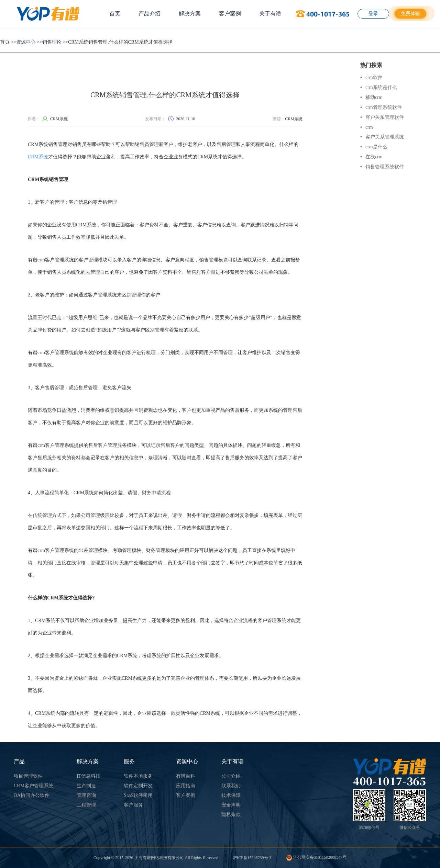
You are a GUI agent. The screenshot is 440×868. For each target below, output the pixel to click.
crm (367, 127)
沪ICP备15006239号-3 (252, 858)
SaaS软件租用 (138, 795)
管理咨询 (86, 795)
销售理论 (52, 42)
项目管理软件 (28, 776)
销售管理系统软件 (382, 167)
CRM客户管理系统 (34, 786)
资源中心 (26, 42)
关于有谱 (270, 14)
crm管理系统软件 (381, 107)
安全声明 (231, 805)
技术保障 (231, 795)
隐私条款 (231, 815)
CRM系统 (38, 157)
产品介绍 (150, 14)
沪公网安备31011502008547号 (316, 857)
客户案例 (230, 14)
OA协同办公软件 (32, 795)
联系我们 (231, 786)
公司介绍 (231, 776)
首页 (115, 14)
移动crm (371, 97)
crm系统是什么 (379, 87)
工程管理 (86, 805)
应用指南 (186, 786)
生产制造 (86, 786)
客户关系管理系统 (382, 137)
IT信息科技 (89, 776)
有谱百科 (186, 776)
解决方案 (190, 14)
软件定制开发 (138, 786)
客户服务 (133, 805)
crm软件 (371, 77)
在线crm (371, 157)
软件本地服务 (138, 776)
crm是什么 (374, 147)
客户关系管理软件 (382, 117)
